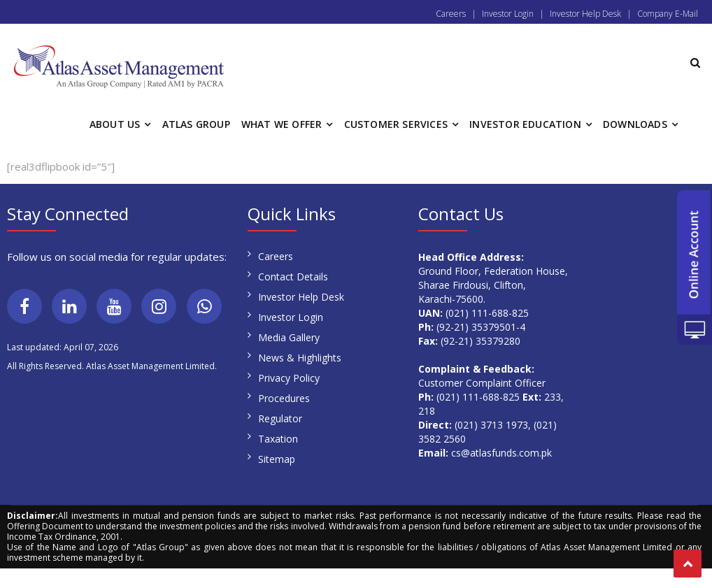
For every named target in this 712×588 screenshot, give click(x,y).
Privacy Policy (289, 378)
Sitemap (277, 459)
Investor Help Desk (585, 14)
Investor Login (508, 14)
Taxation (278, 439)
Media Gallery (289, 337)
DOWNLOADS (635, 124)
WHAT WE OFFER (282, 124)
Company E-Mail (668, 14)
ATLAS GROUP (196, 124)
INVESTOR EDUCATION (525, 124)
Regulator (280, 418)
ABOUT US (115, 124)
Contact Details (293, 277)
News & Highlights (300, 358)
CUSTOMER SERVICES (396, 124)
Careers (451, 14)
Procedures (284, 398)
